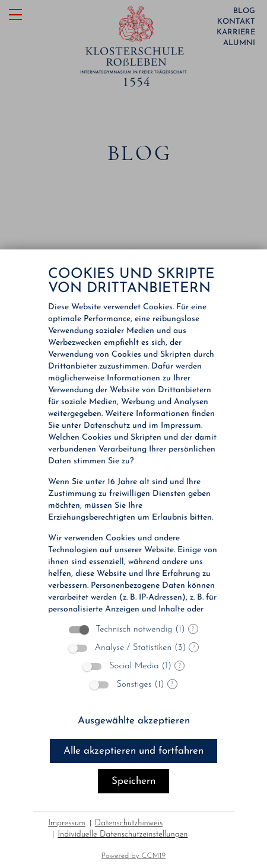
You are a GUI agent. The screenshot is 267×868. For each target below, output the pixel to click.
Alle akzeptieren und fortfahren (133, 751)
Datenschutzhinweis (129, 823)
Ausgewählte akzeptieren (134, 721)
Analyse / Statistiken (133, 648)
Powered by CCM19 (134, 856)
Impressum (67, 823)
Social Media (134, 666)
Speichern (133, 781)
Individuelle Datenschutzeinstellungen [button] (123, 835)
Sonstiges (134, 685)
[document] (133, 437)
